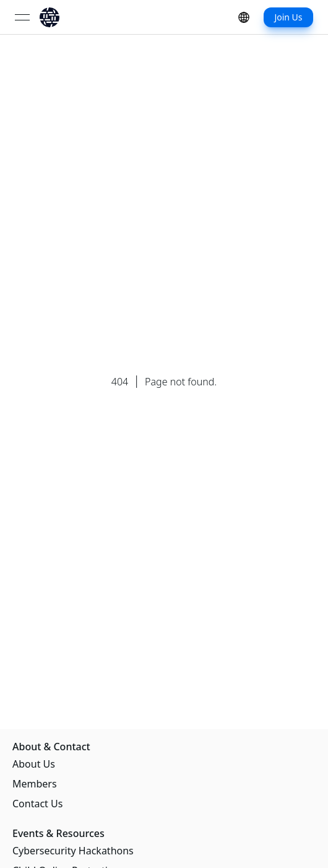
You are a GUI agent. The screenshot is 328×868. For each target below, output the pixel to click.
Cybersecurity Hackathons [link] (73, 851)
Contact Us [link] (37, 804)
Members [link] (35, 784)
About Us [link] (34, 764)
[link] (50, 17)
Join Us (288, 17)
